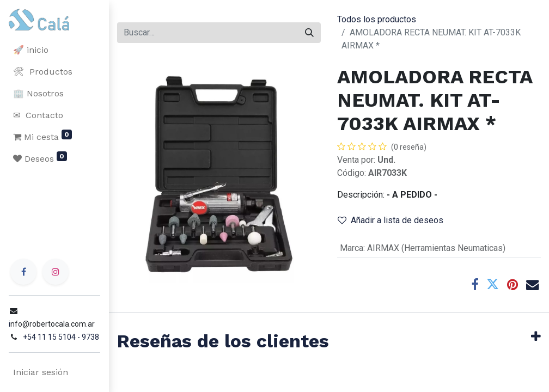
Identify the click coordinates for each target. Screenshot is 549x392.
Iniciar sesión (41, 372)
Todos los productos (377, 19)
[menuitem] (54, 50)
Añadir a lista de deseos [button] (391, 220)
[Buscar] (309, 33)
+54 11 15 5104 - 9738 (61, 337)
